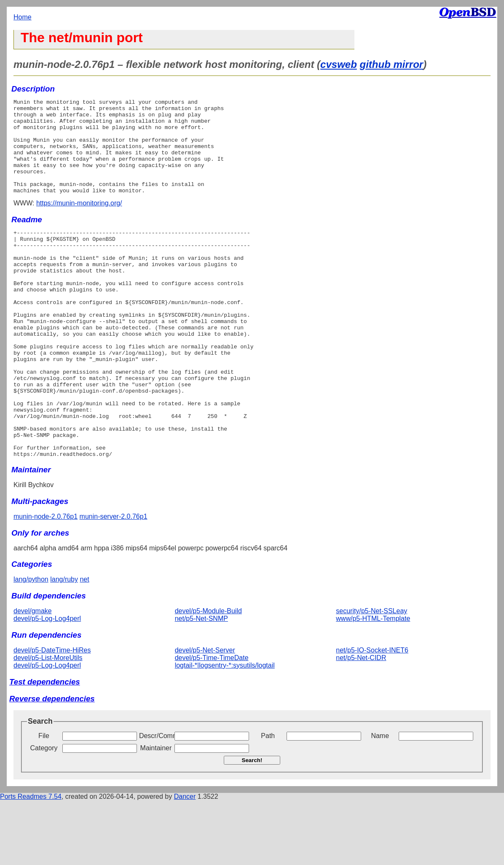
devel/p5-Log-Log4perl (47, 683)
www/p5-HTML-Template (373, 683)
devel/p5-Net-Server (205, 715)
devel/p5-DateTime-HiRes (52, 715)
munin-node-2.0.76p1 (46, 581)
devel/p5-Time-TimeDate (212, 722)
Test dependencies (45, 746)
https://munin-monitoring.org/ (79, 222)
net (84, 644)
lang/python (31, 644)
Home (23, 17)
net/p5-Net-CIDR (361, 722)
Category (44, 812)
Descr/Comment (156, 800)
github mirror (391, 64)
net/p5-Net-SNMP (201, 683)
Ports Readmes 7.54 (31, 861)
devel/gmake (33, 675)
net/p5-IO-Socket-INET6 (372, 715)
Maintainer (156, 812)
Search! (252, 825)
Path (268, 800)
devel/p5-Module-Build (208, 675)
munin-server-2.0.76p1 (114, 581)
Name (380, 800)
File (44, 800)
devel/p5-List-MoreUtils (48, 722)
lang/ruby (64, 644)
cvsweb (339, 64)
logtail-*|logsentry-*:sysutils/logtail (225, 730)
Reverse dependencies (52, 763)
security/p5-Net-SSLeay (371, 675)
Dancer (185, 861)
